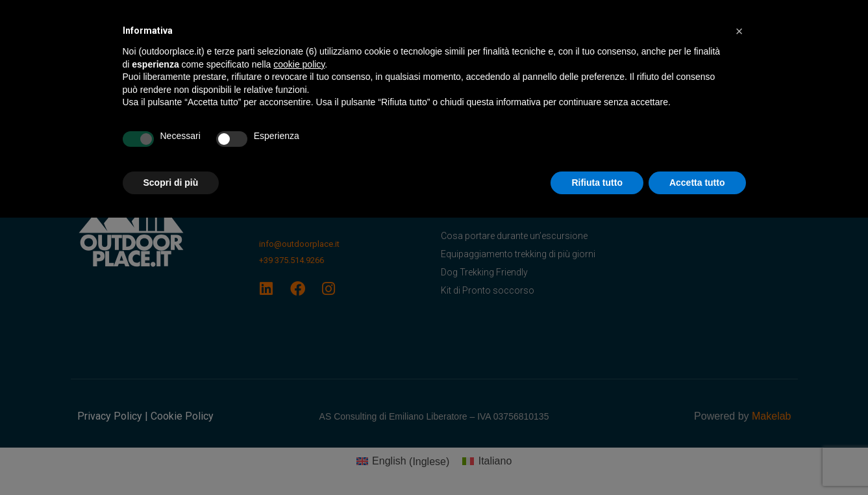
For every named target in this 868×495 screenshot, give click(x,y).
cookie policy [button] (299, 64)
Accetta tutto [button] (697, 183)
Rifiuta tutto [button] (597, 183)
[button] (739, 31)
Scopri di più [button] (171, 183)
